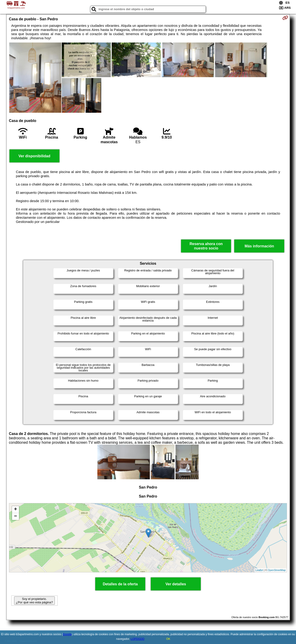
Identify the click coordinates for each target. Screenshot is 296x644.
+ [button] (15, 510)
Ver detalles (176, 584)
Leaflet (259, 570)
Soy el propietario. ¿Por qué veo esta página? (34, 601)
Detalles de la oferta (120, 584)
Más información (259, 246)
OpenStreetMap (277, 570)
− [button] (15, 516)
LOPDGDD (137, 639)
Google (67, 634)
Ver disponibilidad (34, 156)
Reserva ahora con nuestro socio (206, 246)
